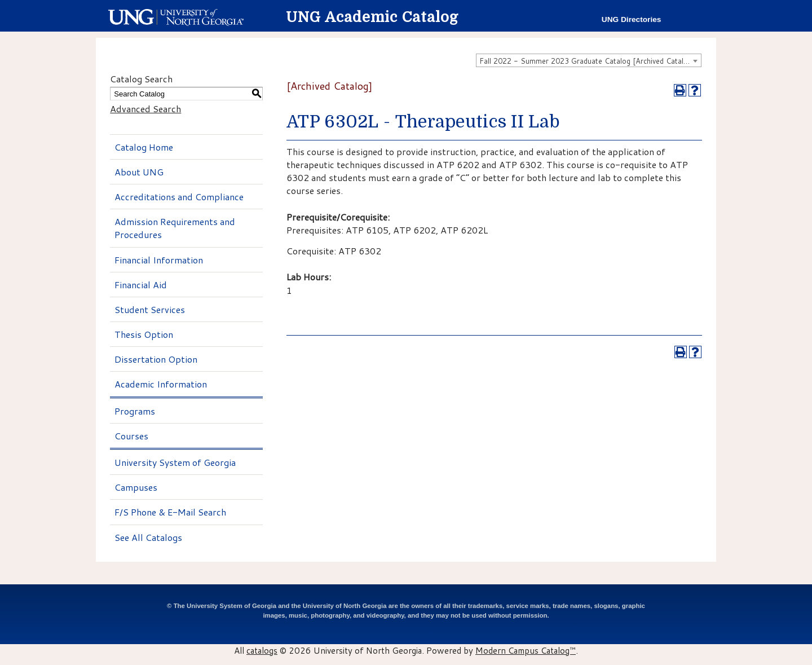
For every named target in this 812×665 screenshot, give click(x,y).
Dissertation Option (156, 359)
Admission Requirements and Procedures (175, 228)
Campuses (136, 487)
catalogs (262, 650)
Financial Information (159, 260)
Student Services (150, 309)
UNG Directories (632, 19)
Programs (135, 411)
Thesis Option (144, 334)
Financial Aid (141, 285)
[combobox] (589, 60)
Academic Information (161, 384)
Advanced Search (145, 109)
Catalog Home (144, 147)
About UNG (139, 172)
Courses (131, 436)
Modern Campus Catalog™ (526, 650)
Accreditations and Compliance (179, 197)
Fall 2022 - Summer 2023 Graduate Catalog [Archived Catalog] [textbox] (587, 61)
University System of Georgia (175, 462)
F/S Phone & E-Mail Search (170, 512)
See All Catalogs (148, 537)
